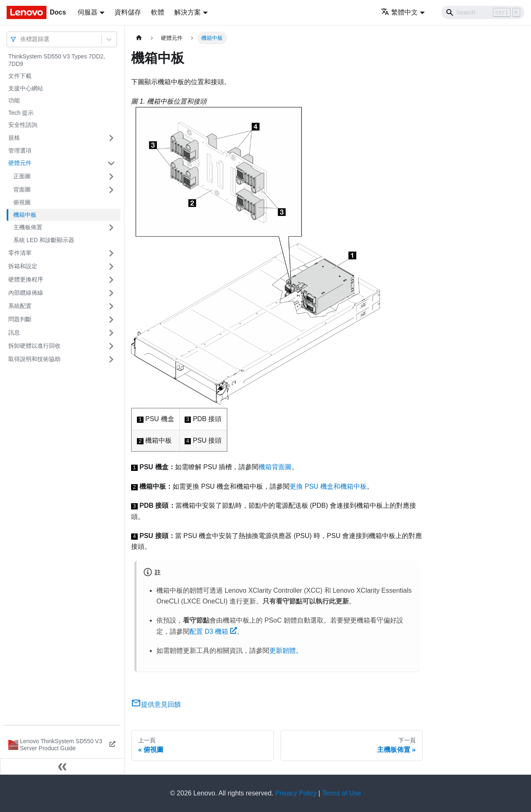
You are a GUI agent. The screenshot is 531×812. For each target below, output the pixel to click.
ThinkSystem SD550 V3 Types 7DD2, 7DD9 (57, 60)
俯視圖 (22, 202)
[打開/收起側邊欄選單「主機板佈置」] (111, 228)
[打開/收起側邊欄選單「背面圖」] (111, 190)
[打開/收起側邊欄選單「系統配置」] (111, 306)
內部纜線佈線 (26, 293)
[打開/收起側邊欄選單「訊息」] (111, 333)
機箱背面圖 (275, 467)
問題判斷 (20, 319)
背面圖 (22, 189)
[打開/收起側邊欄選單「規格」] (111, 138)
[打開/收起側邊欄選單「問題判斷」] (111, 320)
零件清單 (20, 253)
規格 (14, 138)
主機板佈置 (28, 227)
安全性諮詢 (23, 125)
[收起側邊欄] (62, 766)
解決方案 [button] (188, 12)
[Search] (483, 12)
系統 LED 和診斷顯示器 (44, 240)
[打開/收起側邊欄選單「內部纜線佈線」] (111, 293)
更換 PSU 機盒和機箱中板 (328, 486)
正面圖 (22, 176)
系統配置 (20, 306)
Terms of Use (341, 793)
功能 (14, 100)
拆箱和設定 (23, 266)
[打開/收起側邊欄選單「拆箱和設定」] (111, 267)
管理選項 (20, 150)
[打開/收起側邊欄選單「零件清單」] (111, 253)
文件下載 (20, 76)
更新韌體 (283, 651)
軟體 (158, 12)
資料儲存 (128, 12)
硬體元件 (20, 163)
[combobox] (21, 39)
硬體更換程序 (26, 279)
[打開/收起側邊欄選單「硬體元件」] (111, 163)
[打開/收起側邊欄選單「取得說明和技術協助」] (111, 359)
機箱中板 (25, 215)
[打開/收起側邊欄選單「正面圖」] (111, 177)
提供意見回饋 (156, 704)
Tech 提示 (21, 113)
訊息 (14, 332)
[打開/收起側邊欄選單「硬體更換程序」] (111, 280)
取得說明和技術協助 (34, 359)
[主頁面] (139, 38)
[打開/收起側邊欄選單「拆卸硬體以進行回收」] (111, 346)
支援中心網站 (26, 88)
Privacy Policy (296, 793)
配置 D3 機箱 (213, 631)
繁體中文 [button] (399, 12)
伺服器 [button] (88, 12)
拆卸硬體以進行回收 (34, 346)
